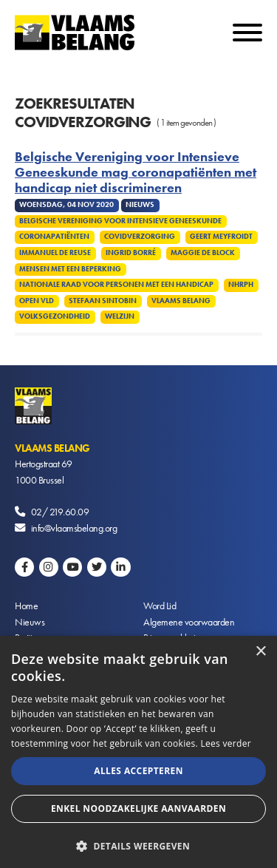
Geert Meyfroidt (221, 237)
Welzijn (120, 316)
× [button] (260, 652)
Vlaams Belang (181, 301)
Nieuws (30, 622)
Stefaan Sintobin (103, 301)
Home (26, 606)
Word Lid (160, 606)
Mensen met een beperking (70, 269)
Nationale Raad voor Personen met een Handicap (116, 285)
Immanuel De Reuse (55, 253)
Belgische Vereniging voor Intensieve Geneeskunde (120, 221)
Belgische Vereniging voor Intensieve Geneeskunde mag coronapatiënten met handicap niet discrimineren (136, 173)
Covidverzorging (140, 237)
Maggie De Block (203, 253)
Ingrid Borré (131, 253)
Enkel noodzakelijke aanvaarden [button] (138, 808)
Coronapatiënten (54, 237)
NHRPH (241, 285)
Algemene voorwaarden (189, 622)
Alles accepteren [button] (138, 771)
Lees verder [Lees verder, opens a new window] (226, 743)
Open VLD (37, 301)
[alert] (138, 752)
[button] (138, 845)
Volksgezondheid (55, 316)
